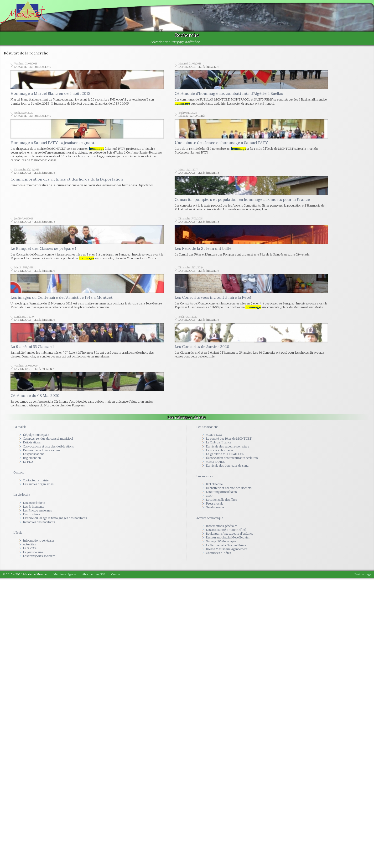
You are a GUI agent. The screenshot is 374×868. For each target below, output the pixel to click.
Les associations (34, 503)
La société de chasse (220, 450)
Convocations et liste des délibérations (48, 446)
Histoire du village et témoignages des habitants (55, 518)
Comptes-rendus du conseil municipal (48, 439)
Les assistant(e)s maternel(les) (226, 530)
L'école (18, 533)
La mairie (20, 427)
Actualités (29, 544)
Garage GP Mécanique (221, 541)
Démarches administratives (42, 450)
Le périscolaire (33, 552)
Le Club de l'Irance (218, 442)
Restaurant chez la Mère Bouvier (228, 537)
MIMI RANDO (216, 462)
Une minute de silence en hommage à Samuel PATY (221, 143)
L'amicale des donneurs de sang (227, 466)
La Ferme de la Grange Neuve (226, 545)
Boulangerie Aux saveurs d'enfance (229, 534)
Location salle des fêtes (221, 500)
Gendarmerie (215, 507)
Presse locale (215, 503)
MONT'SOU (214, 435)
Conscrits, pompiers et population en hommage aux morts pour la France (242, 199)
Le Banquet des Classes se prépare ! (43, 248)
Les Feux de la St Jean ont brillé (203, 248)
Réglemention (32, 458)
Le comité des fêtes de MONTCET (229, 439)
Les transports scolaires (39, 556)
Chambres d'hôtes (218, 553)
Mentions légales (65, 574)
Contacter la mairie (36, 480)
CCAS (210, 496)
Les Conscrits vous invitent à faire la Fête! (213, 297)
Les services (205, 476)
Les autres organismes (38, 484)
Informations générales (39, 541)
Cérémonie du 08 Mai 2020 (35, 395)
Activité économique (210, 518)
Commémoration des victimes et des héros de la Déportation (67, 179)
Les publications (34, 454)
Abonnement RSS (94, 574)
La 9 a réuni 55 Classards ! (34, 346)
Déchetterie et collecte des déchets (229, 488)
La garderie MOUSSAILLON (225, 454)
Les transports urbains (221, 492)
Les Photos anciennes (37, 510)
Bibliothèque (214, 484)
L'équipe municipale (36, 435)
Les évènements (34, 507)
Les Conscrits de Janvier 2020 (202, 346)
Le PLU (28, 462)
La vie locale (22, 495)
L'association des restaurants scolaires (232, 458)
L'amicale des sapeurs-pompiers (227, 446)
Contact (18, 472)
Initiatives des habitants (39, 522)
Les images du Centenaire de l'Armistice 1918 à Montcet (62, 297)
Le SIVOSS (30, 548)
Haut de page (363, 574)
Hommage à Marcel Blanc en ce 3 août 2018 (50, 93)
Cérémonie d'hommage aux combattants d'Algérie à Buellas (229, 93)
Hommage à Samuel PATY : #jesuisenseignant (52, 143)
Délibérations (32, 442)
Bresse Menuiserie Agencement (227, 549)
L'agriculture (31, 514)
